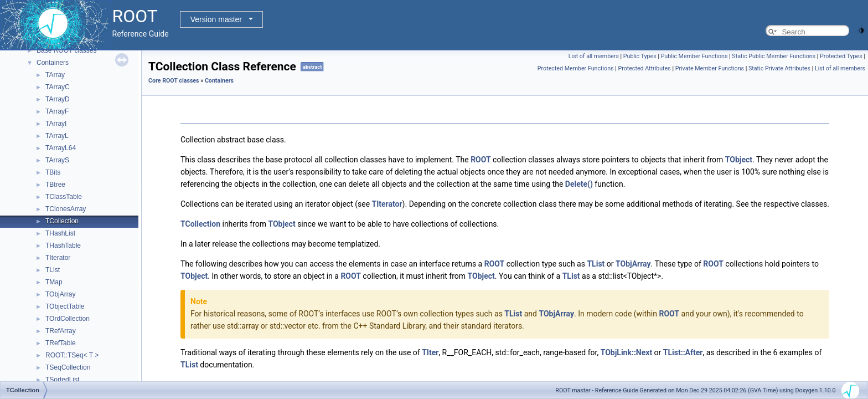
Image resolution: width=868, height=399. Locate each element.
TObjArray (60, 294)
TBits (53, 172)
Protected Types (841, 56)
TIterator (58, 258)
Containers (53, 63)
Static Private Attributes (779, 68)
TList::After (683, 352)
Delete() (579, 184)
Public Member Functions (694, 56)
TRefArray (61, 331)
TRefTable (61, 343)
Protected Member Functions (576, 68)
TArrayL (57, 136)
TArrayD (58, 99)
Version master (216, 19)
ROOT (481, 160)
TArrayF (57, 111)
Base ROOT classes (66, 50)
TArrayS (57, 160)
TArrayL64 (61, 148)
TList (53, 270)
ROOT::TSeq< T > (72, 355)
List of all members (594, 56)
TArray (55, 75)
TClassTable (64, 197)
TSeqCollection (68, 367)
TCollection (62, 221)
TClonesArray (66, 209)
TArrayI (56, 124)
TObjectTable (65, 306)
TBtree (55, 185)
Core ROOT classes (174, 81)
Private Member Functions (710, 68)
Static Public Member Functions (774, 56)
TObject (739, 160)
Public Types (640, 56)
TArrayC (58, 87)
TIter (430, 352)
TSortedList (62, 380)
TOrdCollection (68, 319)
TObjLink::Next (626, 352)
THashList (60, 233)
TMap (54, 282)
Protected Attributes (644, 68)
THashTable (63, 245)
